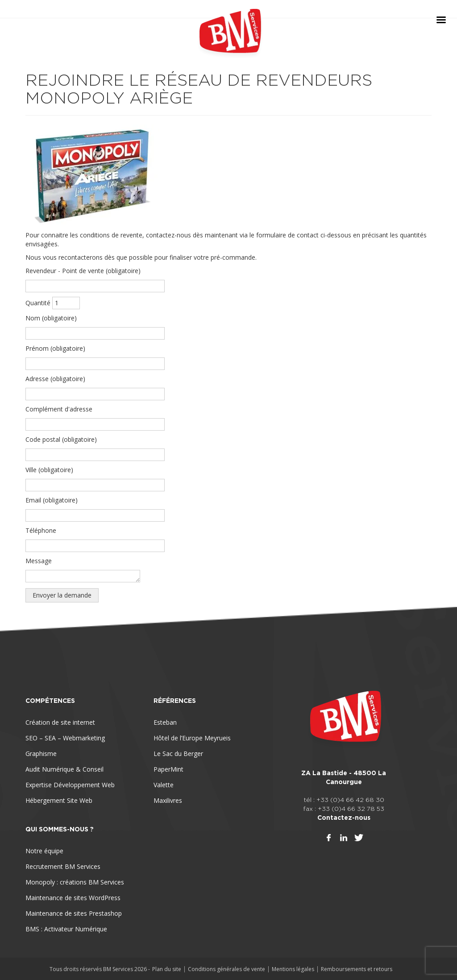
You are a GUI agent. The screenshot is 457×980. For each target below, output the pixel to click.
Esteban (165, 722)
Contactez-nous (344, 818)
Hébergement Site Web (59, 800)
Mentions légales (293, 969)
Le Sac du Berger (178, 754)
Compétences (50, 701)
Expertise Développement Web (70, 785)
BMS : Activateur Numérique (66, 929)
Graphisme (41, 754)
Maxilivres (168, 800)
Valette (164, 785)
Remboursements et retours (357, 969)
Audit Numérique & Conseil (64, 769)
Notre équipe (44, 851)
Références (175, 701)
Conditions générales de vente (226, 969)
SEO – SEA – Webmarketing (65, 738)
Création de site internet (60, 722)
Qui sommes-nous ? (60, 829)
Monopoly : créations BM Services (75, 882)
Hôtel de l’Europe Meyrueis (192, 738)
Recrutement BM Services (63, 866)
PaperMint (168, 769)
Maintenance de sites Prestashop (74, 913)
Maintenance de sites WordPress (73, 898)
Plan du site (167, 969)
